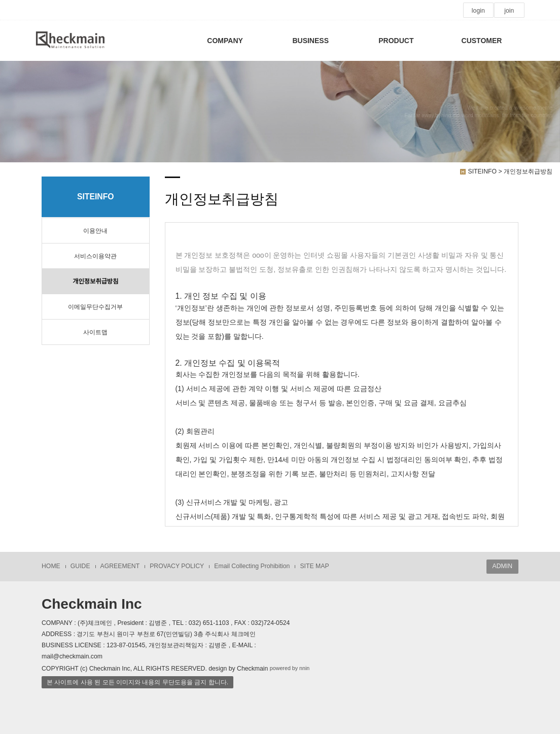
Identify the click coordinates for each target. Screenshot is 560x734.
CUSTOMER (482, 41)
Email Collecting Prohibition (252, 566)
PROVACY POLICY (177, 566)
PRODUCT (396, 41)
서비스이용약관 (95, 256)
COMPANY (225, 41)
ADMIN (502, 566)
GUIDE (80, 566)
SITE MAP (314, 566)
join (509, 11)
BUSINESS (310, 41)
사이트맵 (95, 332)
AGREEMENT (120, 566)
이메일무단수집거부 (95, 307)
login (478, 11)
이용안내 (95, 231)
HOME (51, 566)
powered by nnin (290, 668)
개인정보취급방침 (95, 282)
